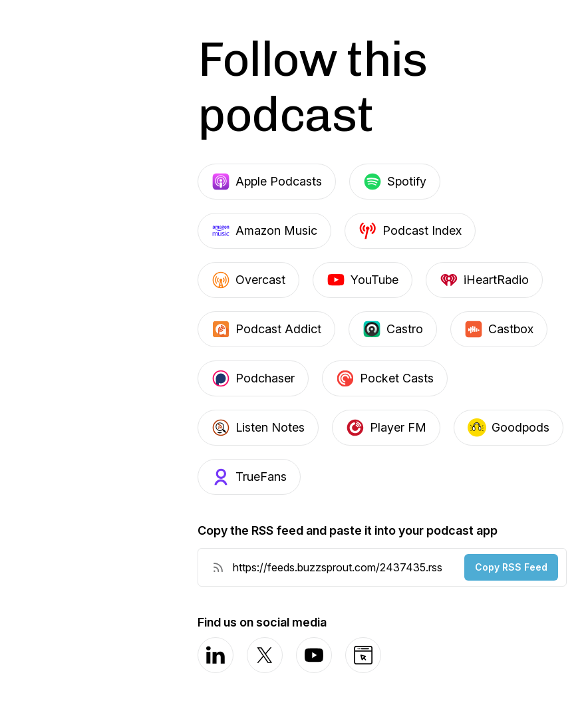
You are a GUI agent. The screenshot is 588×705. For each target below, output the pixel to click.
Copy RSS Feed (511, 567)
